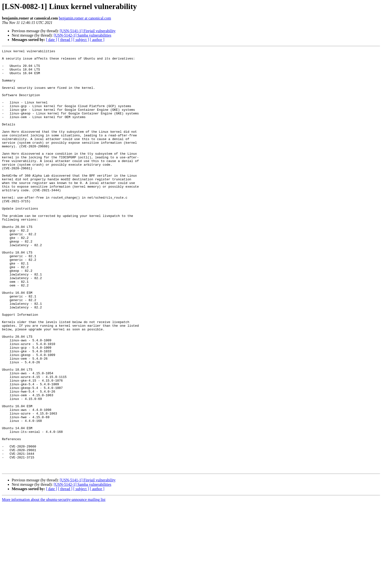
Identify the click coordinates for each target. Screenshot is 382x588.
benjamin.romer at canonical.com (85, 18)
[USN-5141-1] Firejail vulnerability (88, 31)
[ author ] (97, 40)
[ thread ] (65, 40)
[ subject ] (81, 40)
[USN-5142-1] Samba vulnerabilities (82, 35)
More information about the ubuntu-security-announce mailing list (54, 584)
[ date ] (52, 40)
